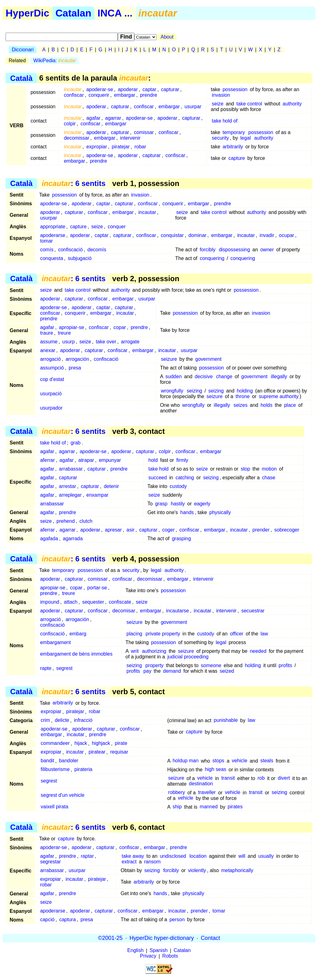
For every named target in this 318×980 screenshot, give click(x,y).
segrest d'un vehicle (63, 795)
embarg (78, 634)
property (154, 665)
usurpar (193, 107)
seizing (194, 391)
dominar (198, 235)
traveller (207, 793)
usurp (69, 342)
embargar (125, 95)
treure (64, 333)
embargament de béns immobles (76, 654)
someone (211, 665)
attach (71, 602)
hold (153, 460)
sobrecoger (287, 530)
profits (285, 665)
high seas (216, 770)
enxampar (97, 495)
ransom (152, 862)
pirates (235, 807)
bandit (48, 761)
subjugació (80, 258)
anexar (48, 350)
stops (218, 761)
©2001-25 (110, 938)
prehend (66, 521)
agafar (93, 118)
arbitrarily (233, 147)
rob (261, 778)
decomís (97, 250)
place (290, 405)
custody (178, 486)
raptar (87, 856)
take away (133, 856)
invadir (267, 235)
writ (135, 651)
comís (47, 250)
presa (75, 368)
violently (197, 870)
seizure (169, 359)
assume (49, 342)
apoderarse (53, 235)
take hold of (225, 121)
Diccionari (23, 50)
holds (266, 405)
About (167, 37)
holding (245, 391)
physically (220, 512)
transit (228, 778)
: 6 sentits (73, 183)
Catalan (74, 13)
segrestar (50, 862)
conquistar (172, 235)
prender (261, 530)
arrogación (77, 359)
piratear (97, 752)
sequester (93, 602)
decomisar (124, 611)
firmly (182, 460)
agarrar (113, 118)
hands (187, 512)
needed (258, 651)
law (264, 634)
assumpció (52, 368)
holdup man (186, 761)
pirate (121, 743)
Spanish (159, 951)
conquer (117, 227)
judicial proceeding (188, 657)
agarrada (73, 539)
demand (172, 671)
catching (185, 478)
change (224, 376)
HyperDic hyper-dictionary (162, 938)
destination (201, 784)
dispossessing (235, 250)
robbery (177, 793)
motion (269, 469)
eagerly (202, 504)
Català (21, 78)
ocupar (286, 235)
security (220, 138)
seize (218, 104)
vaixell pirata (55, 807)
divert (284, 778)
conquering (212, 258)
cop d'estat (52, 379)
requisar (119, 752)
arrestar (68, 486)
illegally (279, 376)
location (198, 856)
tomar (46, 241)
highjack (101, 743)
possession (235, 89)
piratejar (121, 147)
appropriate (53, 227)
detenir (111, 486)
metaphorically (237, 870)
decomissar (77, 138)
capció (47, 920)
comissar (144, 132)
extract (129, 862)
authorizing (154, 651)
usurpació (51, 394)
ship (177, 807)
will (242, 856)
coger (168, 530)
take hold (159, 469)
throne (243, 396)
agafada (49, 539)
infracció (83, 720)
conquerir (99, 95)
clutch (86, 521)
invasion (221, 95)
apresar (113, 530)
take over (106, 342)
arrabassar (71, 469)
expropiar (97, 147)
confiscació (70, 250)
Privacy (148, 956)
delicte (62, 720)
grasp (161, 504)
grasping (181, 539)
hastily (178, 504)
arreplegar (70, 495)
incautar (147, 212)
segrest (64, 668)
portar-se (97, 588)
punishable (226, 720)
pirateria (84, 770)
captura (68, 920)
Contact (210, 938)
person (177, 920)
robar (140, 147)
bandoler (69, 761)
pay (148, 671)
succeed (158, 478)
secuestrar (253, 611)
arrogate (130, 342)
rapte (46, 668)
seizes (241, 405)
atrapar (86, 460)
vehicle (239, 761)
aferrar (47, 460)
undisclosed (173, 856)
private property (163, 634)
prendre (149, 95)
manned (209, 807)
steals (267, 761)
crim (45, 720)
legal (246, 138)
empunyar (110, 460)
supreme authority (279, 396)
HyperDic (27, 13)
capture (236, 158)
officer (236, 634)
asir (130, 530)
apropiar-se (72, 327)
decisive (204, 376)
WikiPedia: (55, 60)
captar (149, 89)
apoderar (128, 89)
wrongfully (172, 391)
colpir (70, 124)
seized (227, 671)
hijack (81, 743)
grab (75, 443)
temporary (234, 132)
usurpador (51, 408)
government (209, 359)
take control (249, 104)
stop (245, 469)
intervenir (130, 138)
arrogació (50, 359)
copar (120, 327)
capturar (170, 89)
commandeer (55, 743)
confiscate (120, 602)
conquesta (52, 258)
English (135, 951)
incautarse (178, 611)
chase (269, 478)
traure (47, 333)
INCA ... (115, 13)
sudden (174, 376)
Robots (170, 956)
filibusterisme (55, 770)
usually (266, 856)
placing (134, 634)
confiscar (74, 95)
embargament (55, 642)
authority (292, 104)
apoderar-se (100, 89)
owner (267, 250)
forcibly (208, 250)
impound (50, 602)
